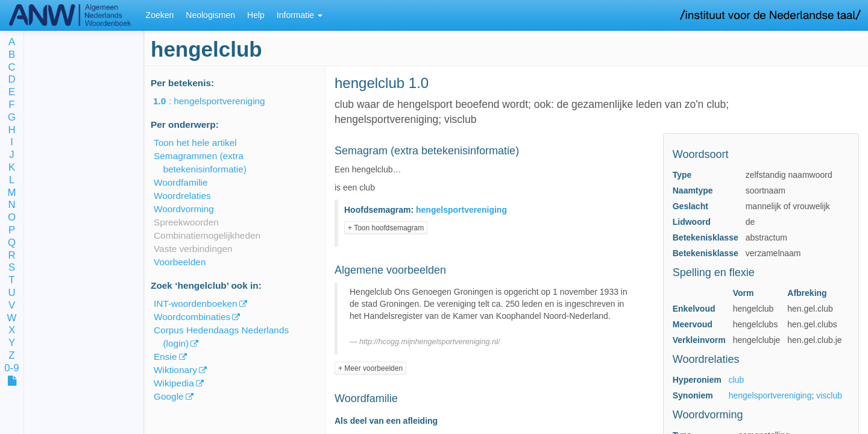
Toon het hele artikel (195, 143)
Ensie (165, 357)
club (737, 380)
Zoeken (160, 15)
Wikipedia (174, 383)
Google (169, 396)
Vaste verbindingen (193, 249)
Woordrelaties (182, 196)
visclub (829, 395)
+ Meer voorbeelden (370, 368)
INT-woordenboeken (196, 303)
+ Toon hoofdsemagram (386, 228)
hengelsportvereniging (770, 395)
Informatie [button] (300, 15)
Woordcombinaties (192, 317)
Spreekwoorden (186, 222)
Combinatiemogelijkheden (207, 235)
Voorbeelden (180, 262)
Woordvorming (184, 209)
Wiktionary (175, 370)
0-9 (11, 369)
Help (256, 15)
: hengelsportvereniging (218, 101)
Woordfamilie (181, 182)
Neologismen (210, 15)
